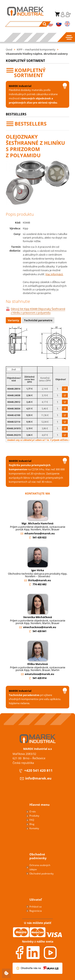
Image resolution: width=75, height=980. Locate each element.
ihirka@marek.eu (39, 580)
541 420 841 (39, 631)
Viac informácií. (54, 274)
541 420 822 (39, 537)
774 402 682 (39, 584)
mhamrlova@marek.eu (40, 533)
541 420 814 (39, 678)
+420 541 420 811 (36, 771)
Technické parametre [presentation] (38, 320)
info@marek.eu (35, 779)
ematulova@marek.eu (39, 674)
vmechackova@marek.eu (40, 627)
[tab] (14, 321)
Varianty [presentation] (13, 320)
